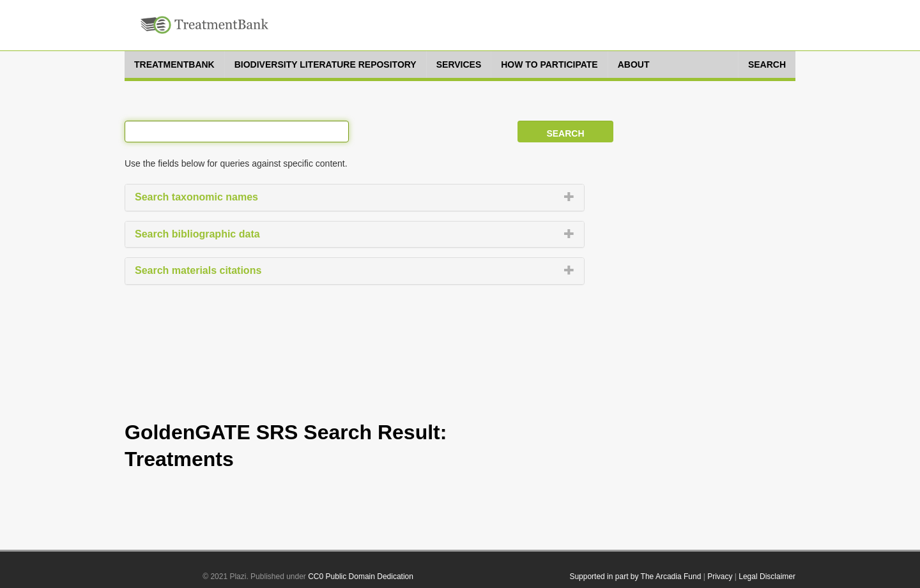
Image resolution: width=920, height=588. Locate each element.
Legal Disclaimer (767, 577)
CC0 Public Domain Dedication (361, 577)
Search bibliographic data (197, 234)
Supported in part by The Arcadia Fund (635, 577)
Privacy (720, 577)
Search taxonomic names (196, 197)
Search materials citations (198, 270)
